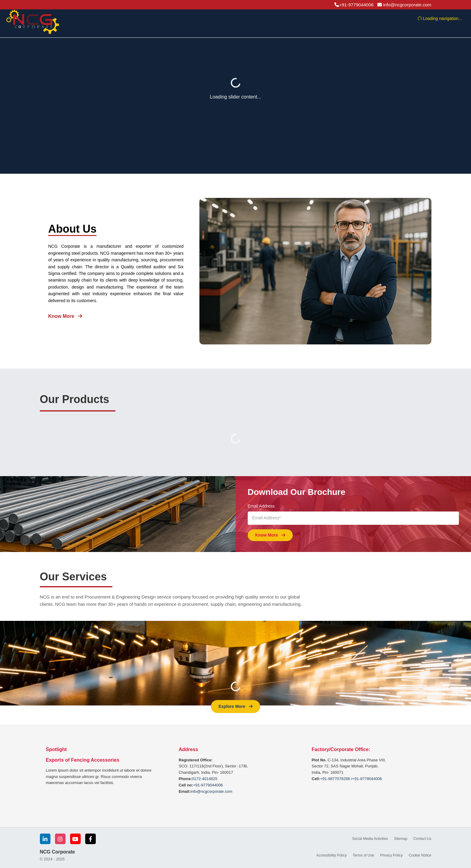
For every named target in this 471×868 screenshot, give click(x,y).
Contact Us (422, 839)
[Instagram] (60, 839)
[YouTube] (75, 839)
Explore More (236, 706)
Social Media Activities (370, 839)
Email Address (261, 506)
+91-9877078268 (335, 779)
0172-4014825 (205, 779)
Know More (65, 316)
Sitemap (401, 839)
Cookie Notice (420, 855)
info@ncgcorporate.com (211, 791)
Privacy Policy (391, 855)
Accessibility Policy (332, 855)
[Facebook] (90, 839)
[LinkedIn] (45, 839)
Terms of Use (363, 855)
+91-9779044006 (208, 785)
